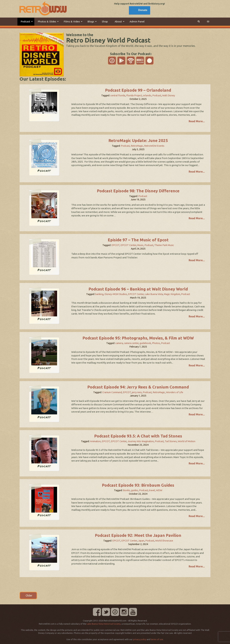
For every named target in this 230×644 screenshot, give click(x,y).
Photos (156, 343)
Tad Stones (171, 441)
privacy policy (140, 639)
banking (99, 294)
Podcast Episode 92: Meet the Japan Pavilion (138, 535)
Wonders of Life (175, 392)
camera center (131, 343)
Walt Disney (169, 95)
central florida (118, 95)
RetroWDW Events (154, 146)
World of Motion (187, 441)
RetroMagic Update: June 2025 (138, 141)
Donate (143, 10)
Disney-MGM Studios (116, 294)
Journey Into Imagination (141, 441)
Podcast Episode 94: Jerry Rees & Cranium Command (138, 387)
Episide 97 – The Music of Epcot (138, 240)
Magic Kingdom (172, 294)
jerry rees (137, 392)
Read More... (197, 121)
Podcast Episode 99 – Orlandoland (138, 90)
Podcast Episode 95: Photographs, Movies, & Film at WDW (138, 338)
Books (127, 490)
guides (135, 490)
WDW (159, 490)
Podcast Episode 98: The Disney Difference (138, 191)
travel (152, 490)
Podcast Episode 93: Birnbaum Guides (138, 485)
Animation (95, 441)
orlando (147, 95)
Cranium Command (112, 392)
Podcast (157, 95)
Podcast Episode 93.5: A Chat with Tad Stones (138, 436)
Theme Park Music (164, 245)
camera (119, 343)
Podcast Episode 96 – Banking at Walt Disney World (138, 289)
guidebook (145, 343)
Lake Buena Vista (154, 294)
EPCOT (116, 245)
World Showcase (164, 541)
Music (140, 245)
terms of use (157, 639)
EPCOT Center (128, 245)
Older (28, 596)
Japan (141, 541)
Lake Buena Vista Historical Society (104, 624)
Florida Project (134, 95)
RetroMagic (137, 146)
